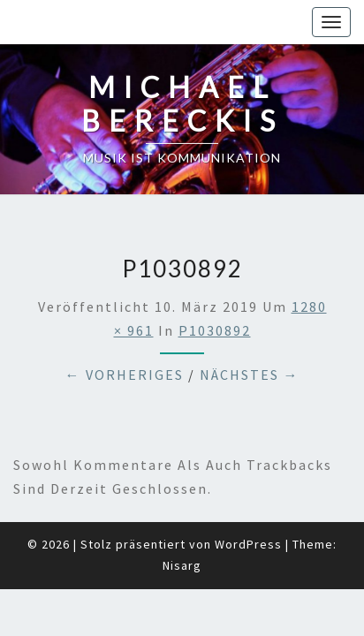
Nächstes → (250, 330)
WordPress (248, 500)
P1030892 (215, 286)
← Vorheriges (125, 330)
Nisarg (182, 521)
